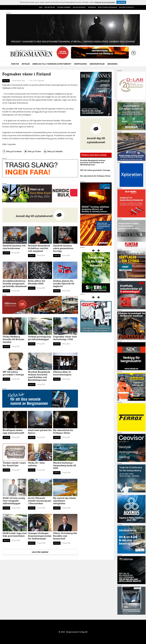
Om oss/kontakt (79, 7)
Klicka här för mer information (105, 2)
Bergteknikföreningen (107, 7)
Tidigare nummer (64, 7)
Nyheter (15, 64)
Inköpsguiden (80, 64)
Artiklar (26, 64)
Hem (41, 7)
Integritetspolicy (127, 7)
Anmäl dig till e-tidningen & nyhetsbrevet (52, 64)
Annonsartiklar (97, 64)
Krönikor (92, 7)
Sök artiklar (50, 7)
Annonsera (112, 64)
